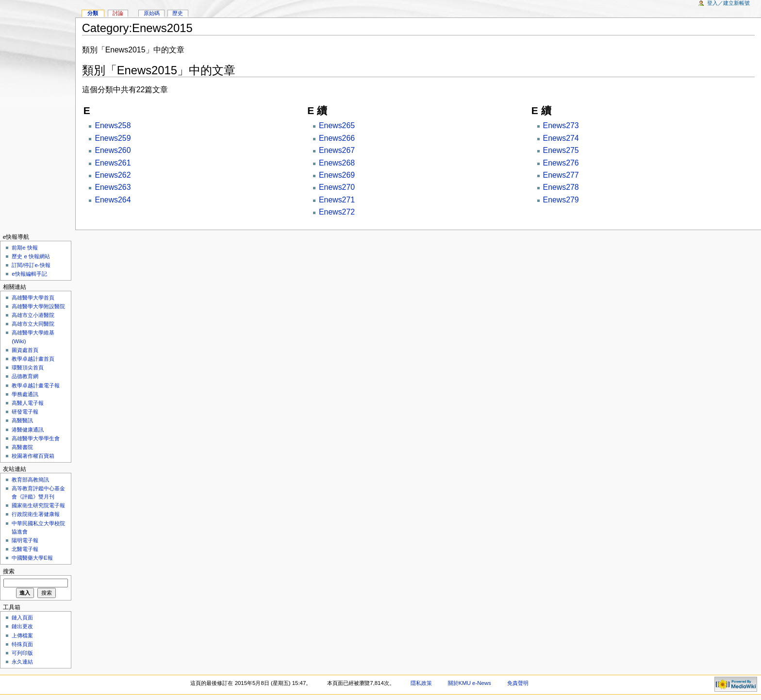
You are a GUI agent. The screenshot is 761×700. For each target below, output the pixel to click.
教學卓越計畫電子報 (36, 385)
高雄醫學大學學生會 (36, 438)
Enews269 (337, 175)
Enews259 (113, 138)
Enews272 (337, 212)
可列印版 (22, 653)
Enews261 (113, 163)
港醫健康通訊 (28, 430)
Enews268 (337, 163)
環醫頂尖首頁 (28, 367)
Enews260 (113, 150)
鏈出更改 (22, 626)
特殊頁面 (22, 644)
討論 (118, 13)
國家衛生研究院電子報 (38, 505)
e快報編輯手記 (29, 274)
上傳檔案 (22, 635)
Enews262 (113, 175)
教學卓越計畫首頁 (33, 359)
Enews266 (337, 138)
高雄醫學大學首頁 (33, 298)
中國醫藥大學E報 (32, 558)
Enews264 (113, 200)
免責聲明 (518, 683)
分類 (93, 13)
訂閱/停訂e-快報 (31, 265)
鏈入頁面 (22, 617)
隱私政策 (421, 683)
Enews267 (337, 150)
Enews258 (113, 125)
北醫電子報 (25, 549)
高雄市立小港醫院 (33, 315)
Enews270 (337, 187)
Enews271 (337, 200)
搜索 (9, 571)
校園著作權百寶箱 (33, 456)
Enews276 (561, 163)
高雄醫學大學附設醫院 (38, 306)
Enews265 (337, 125)
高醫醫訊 (22, 420)
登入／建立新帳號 (728, 3)
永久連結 (22, 662)
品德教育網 (25, 376)
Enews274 (561, 138)
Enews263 (113, 187)
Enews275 (561, 150)
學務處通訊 (25, 394)
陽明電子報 (25, 540)
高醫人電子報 (28, 403)
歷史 (178, 13)
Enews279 (561, 200)
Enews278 (561, 187)
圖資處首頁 (25, 350)
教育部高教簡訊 (30, 480)
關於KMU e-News (470, 683)
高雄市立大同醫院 (33, 324)
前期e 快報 (25, 248)
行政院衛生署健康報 (36, 514)
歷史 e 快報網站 (33, 256)
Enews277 (561, 175)
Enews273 (561, 125)
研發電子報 (25, 412)
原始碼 (152, 13)
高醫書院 (22, 447)
